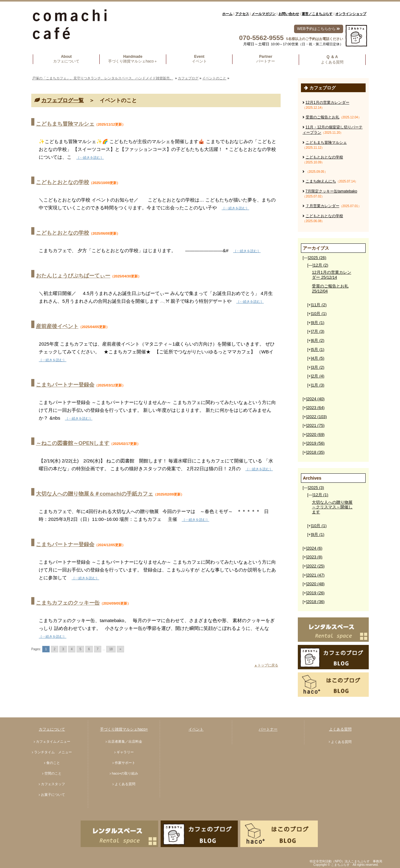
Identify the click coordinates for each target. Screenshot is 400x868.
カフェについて (52, 729)
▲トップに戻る (266, 665)
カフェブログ (188, 78)
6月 (318, 340)
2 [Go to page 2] (55, 649)
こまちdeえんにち (321, 181)
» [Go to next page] (121, 649)
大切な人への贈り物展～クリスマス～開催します (332, 507)
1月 (318, 385)
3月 (318, 367)
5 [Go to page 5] (80, 649)
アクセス (242, 14)
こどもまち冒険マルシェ (65, 124)
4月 (318, 358)
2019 (316, 443)
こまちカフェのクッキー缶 (68, 603)
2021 (316, 425)
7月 (318, 331)
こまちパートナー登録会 (65, 385)
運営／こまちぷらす (317, 14)
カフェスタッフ (53, 784)
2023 (316, 408)
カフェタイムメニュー (53, 741)
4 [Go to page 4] (72, 649)
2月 (318, 376)
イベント (196, 729)
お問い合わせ (289, 14)
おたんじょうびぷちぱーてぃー (73, 276)
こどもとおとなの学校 (62, 182)
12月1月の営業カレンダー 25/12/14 (332, 275)
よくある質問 (125, 784)
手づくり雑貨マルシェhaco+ (124, 729)
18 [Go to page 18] (111, 649)
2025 (317, 258)
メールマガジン (264, 14)
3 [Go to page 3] (63, 649)
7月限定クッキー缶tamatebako (331, 191)
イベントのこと (214, 78)
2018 (316, 452)
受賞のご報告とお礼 (322, 117)
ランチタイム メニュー (53, 752)
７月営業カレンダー (322, 206)
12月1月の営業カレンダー (327, 102)
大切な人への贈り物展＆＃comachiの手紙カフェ (95, 494)
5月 (318, 349)
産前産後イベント (57, 326)
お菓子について (53, 795)
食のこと (53, 763)
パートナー (268, 729)
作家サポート (125, 763)
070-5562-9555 (261, 38)
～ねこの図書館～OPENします (73, 443)
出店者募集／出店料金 (125, 741)
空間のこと (53, 773)
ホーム (227, 14)
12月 (321, 265)
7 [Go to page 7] (98, 649)
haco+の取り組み (125, 773)
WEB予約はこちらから (319, 29)
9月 (318, 323)
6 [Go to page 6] (89, 649)
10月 (319, 314)
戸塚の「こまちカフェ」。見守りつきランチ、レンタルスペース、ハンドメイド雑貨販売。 (103, 78)
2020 (316, 434)
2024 (316, 399)
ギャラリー (125, 752)
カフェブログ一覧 (62, 100)
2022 (317, 417)
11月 (319, 305)
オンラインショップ (351, 14)
